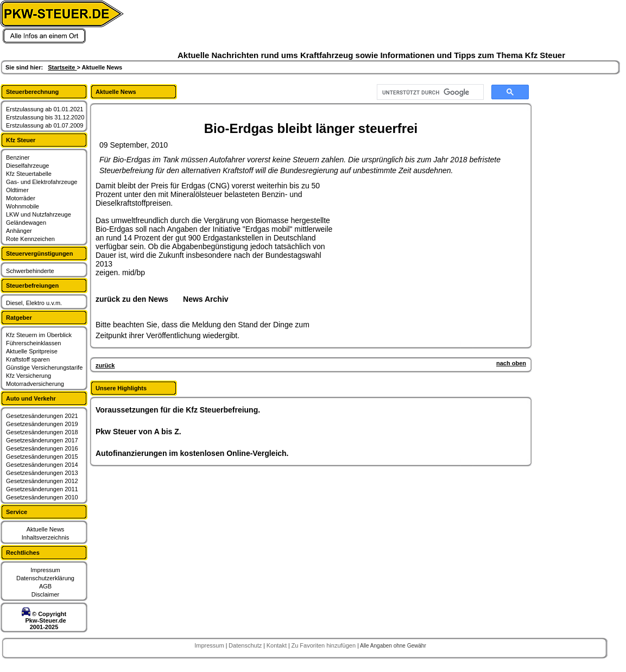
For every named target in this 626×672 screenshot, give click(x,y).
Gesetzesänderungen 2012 (42, 481)
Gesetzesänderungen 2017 (42, 440)
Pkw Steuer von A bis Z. (138, 432)
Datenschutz (246, 645)
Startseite (62, 67)
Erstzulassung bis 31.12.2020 (45, 117)
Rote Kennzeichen (30, 239)
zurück (105, 365)
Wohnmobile (23, 206)
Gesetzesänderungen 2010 (42, 497)
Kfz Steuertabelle (29, 174)
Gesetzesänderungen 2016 (42, 448)
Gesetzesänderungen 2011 (42, 489)
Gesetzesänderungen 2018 (42, 432)
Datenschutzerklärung (45, 578)
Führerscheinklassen (34, 343)
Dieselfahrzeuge (28, 166)
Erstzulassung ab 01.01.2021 (45, 109)
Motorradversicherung (35, 384)
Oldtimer (17, 190)
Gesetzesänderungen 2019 (42, 424)
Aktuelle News (46, 529)
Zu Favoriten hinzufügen (324, 645)
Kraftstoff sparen (28, 359)
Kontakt (277, 645)
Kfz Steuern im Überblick (39, 335)
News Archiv (206, 299)
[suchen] (429, 92)
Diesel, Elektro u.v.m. (34, 303)
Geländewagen (26, 223)
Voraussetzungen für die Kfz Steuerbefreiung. (178, 410)
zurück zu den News (132, 299)
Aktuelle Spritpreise (32, 351)
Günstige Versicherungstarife (44, 367)
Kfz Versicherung (29, 376)
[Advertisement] (416, 249)
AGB (45, 586)
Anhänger (19, 231)
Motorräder (21, 198)
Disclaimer (45, 594)
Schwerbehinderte (30, 271)
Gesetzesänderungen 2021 (42, 416)
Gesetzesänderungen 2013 (42, 473)
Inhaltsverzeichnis (45, 537)
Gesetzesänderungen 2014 (42, 465)
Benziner (18, 157)
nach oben (511, 363)
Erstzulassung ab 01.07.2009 (45, 125)
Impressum (45, 570)
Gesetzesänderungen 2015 (42, 457)
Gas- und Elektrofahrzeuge (42, 182)
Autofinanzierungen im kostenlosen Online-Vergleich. (192, 453)
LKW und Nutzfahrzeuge (39, 214)
